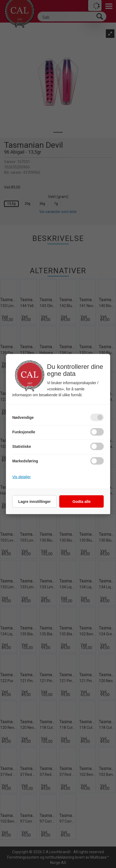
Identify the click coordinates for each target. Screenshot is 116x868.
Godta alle (82, 502)
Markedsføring (25, 461)
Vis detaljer (22, 477)
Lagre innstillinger (34, 502)
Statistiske (22, 446)
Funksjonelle (24, 432)
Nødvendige (23, 417)
